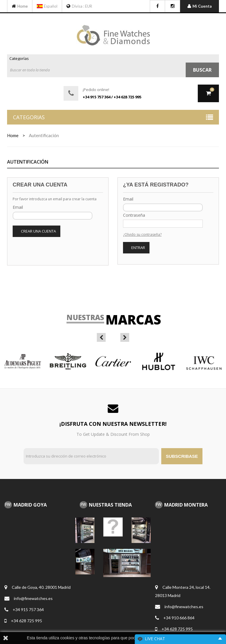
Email (18, 207)
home (13, 135)
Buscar (202, 70)
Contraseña (134, 215)
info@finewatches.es (33, 598)
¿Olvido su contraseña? (142, 234)
